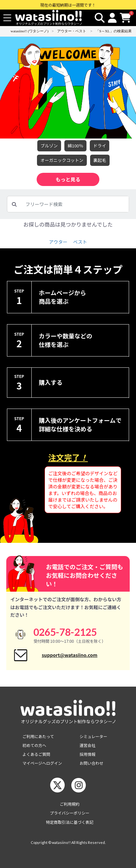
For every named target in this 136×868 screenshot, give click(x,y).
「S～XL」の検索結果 (114, 31)
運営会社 (87, 745)
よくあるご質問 (36, 754)
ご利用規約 (70, 804)
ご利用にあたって (38, 736)
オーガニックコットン (62, 160)
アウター (58, 242)
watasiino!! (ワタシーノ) (30, 31)
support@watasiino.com (69, 655)
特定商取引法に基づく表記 (70, 822)
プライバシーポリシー (70, 813)
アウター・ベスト (72, 31)
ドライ (100, 146)
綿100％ (76, 146)
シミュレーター (93, 736)
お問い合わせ (91, 763)
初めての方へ (34, 745)
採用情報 (87, 754)
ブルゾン (49, 146)
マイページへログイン (42, 763)
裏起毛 (100, 160)
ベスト (80, 242)
